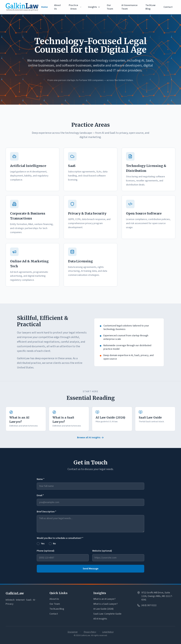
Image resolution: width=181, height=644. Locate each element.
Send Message (91, 569)
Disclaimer (73, 632)
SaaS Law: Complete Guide (107, 614)
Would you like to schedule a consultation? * (60, 538)
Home (44, 7)
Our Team (110, 7)
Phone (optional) (46, 551)
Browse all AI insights (90, 438)
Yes (43, 544)
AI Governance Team (129, 7)
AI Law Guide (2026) (103, 609)
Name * (41, 479)
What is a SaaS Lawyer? (106, 604)
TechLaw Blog (150, 7)
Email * (40, 495)
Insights (94, 7)
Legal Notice (108, 632)
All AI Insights (100, 619)
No (54, 544)
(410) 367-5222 (149, 605)
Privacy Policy (90, 632)
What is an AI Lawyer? (104, 599)
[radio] (38, 544)
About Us (57, 7)
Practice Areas (75, 7)
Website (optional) (102, 551)
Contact (168, 7)
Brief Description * (46, 512)
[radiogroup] (90, 543)
